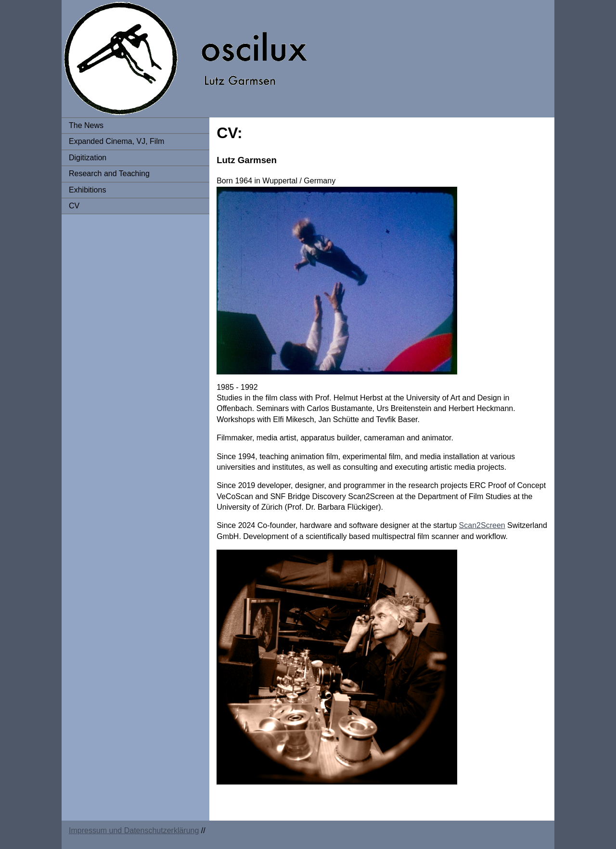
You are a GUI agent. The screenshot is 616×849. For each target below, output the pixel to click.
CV (74, 206)
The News (86, 125)
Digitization (88, 158)
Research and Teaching (109, 174)
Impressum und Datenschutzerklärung (134, 830)
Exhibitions (87, 190)
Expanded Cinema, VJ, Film (116, 141)
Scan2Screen (482, 525)
